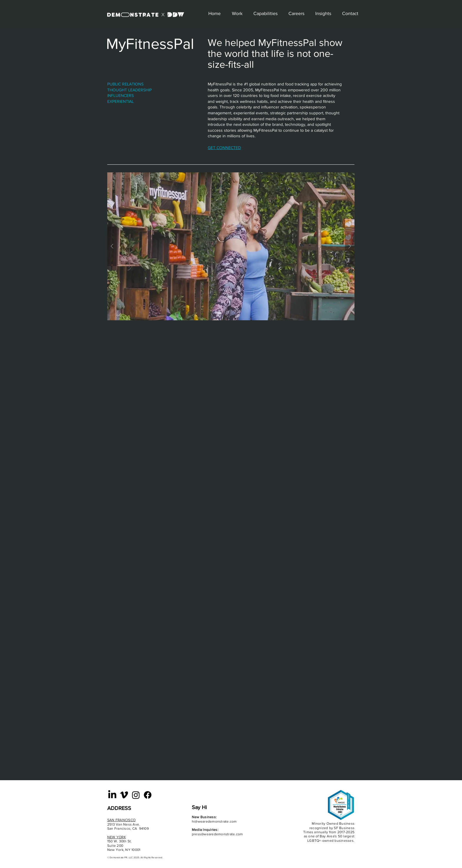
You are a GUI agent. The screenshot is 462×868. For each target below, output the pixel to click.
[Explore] (176, 14)
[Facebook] (148, 795)
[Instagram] (136, 795)
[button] (231, 246)
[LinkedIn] (112, 795)
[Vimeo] (124, 795)
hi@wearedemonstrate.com (214, 821)
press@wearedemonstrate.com (217, 834)
